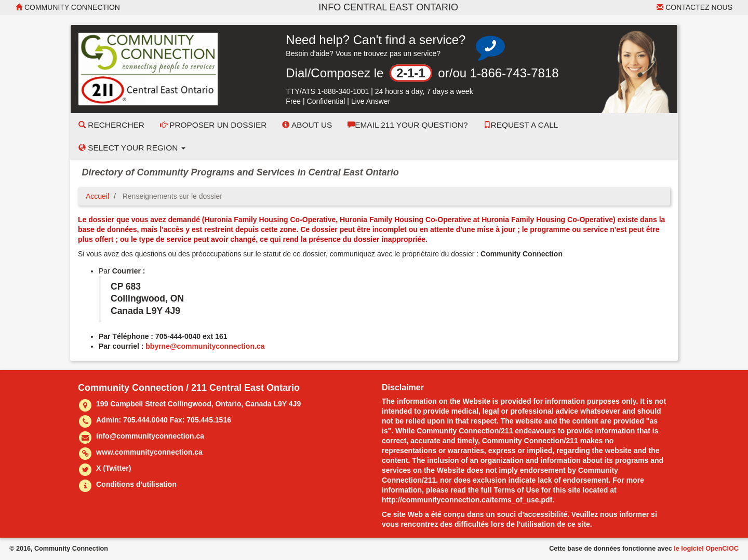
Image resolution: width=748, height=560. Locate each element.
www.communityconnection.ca (149, 452)
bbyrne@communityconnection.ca (205, 346)
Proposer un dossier (213, 125)
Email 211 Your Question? (408, 125)
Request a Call (521, 125)
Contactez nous (694, 7)
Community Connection (68, 7)
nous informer (624, 514)
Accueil (97, 196)
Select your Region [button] (132, 148)
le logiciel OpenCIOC (706, 549)
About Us (307, 125)
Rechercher (111, 125)
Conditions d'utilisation (136, 484)
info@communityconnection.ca (150, 436)
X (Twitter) (113, 468)
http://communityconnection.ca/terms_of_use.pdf (467, 500)
